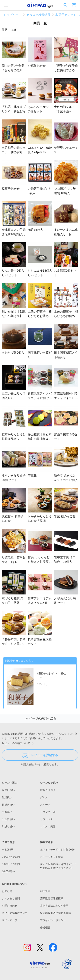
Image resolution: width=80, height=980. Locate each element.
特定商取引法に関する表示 (55, 913)
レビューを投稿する (40, 755)
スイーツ (45, 805)
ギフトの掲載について (15, 913)
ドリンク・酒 (48, 812)
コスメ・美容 (48, 827)
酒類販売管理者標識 (52, 898)
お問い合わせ (10, 906)
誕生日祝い (8, 790)
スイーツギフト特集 (52, 857)
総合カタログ (48, 790)
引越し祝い (8, 827)
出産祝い (7, 812)
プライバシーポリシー (53, 920)
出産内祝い (8, 819)
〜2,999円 (8, 850)
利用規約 (45, 891)
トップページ (12, 15)
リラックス (47, 819)
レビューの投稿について (19, 743)
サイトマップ (10, 920)
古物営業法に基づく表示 (54, 906)
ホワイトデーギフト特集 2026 (57, 850)
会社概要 (45, 928)
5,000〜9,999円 (11, 864)
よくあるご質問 (11, 898)
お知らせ (7, 891)
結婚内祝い (8, 805)
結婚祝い (7, 797)
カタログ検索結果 (38, 15)
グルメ (44, 797)
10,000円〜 (8, 871)
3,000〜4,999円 (11, 857)
